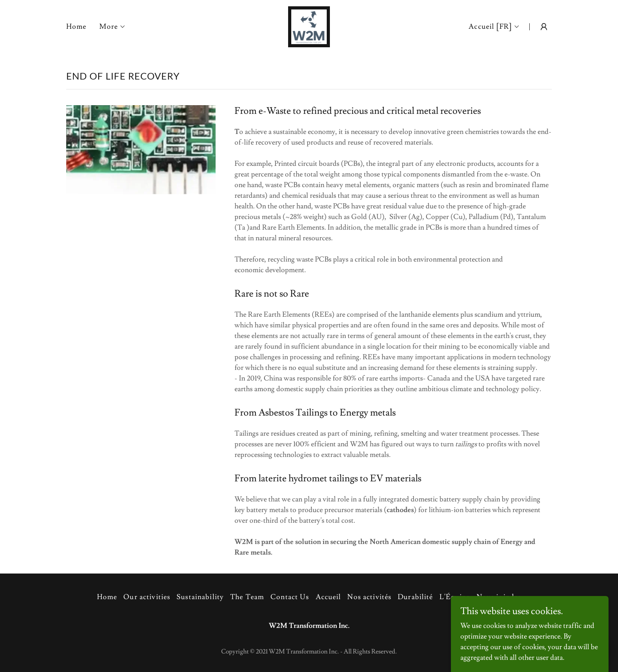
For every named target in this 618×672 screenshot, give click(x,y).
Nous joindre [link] (499, 597)
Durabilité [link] (415, 597)
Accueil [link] (329, 597)
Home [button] (107, 597)
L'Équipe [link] (455, 597)
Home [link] (76, 27)
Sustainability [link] (200, 597)
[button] (113, 27)
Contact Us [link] (290, 597)
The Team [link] (247, 597)
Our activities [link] (147, 597)
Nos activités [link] (369, 597)
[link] (309, 25)
